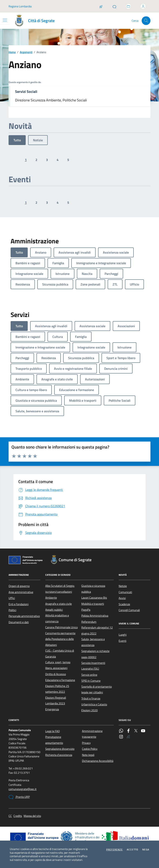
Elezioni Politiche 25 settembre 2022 (57, 689)
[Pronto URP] (114, 6)
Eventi (123, 641)
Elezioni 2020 (89, 710)
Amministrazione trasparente (92, 734)
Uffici (12, 598)
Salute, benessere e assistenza (93, 642)
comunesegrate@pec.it (23, 789)
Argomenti (26, 52)
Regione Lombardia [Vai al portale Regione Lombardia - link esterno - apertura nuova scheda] (20, 6)
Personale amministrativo (24, 616)
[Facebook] (128, 731)
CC (10, 816)
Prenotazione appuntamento (54, 740)
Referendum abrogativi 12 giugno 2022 (97, 630)
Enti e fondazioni (19, 604)
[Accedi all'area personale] (143, 6)
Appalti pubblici (54, 610)
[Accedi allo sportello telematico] (128, 6)
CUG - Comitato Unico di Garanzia (60, 653)
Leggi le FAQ (52, 731)
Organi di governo (19, 586)
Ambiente (51, 598)
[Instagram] (121, 737)
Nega (146, 850)
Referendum (89, 622)
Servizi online (89, 675)
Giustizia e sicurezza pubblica (93, 589)
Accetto (132, 850)
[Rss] (128, 737)
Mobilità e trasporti (93, 604)
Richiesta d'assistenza (59, 755)
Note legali (88, 755)
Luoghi (123, 635)
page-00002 (89, 657)
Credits (18, 816)
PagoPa (86, 610)
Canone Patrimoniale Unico (61, 627)
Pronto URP (19, 797)
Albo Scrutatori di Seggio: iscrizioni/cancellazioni (60, 589)
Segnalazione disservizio (60, 749)
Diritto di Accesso (56, 674)
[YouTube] (143, 731)
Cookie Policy (90, 749)
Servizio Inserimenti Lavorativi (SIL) (93, 666)
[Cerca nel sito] (146, 21)
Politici (12, 610)
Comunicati (125, 592)
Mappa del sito (32, 816)
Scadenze (124, 604)
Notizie (38, 140)
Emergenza (52, 709)
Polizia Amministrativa (95, 616)
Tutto (17, 140)
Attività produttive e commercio (57, 618)
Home (12, 52)
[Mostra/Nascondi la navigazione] (5, 20)
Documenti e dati (19, 622)
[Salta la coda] (101, 6)
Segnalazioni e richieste (95, 651)
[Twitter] (136, 731)
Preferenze (114, 850)
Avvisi (122, 598)
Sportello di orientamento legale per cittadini (97, 689)
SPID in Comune (91, 681)
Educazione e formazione (60, 680)
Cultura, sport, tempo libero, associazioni (58, 665)
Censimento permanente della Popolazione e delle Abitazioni (60, 639)
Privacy (86, 743)
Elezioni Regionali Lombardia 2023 (56, 700)
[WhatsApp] (121, 731)
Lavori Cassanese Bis (94, 598)
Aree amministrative (21, 592)
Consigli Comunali (129, 610)
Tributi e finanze (91, 698)
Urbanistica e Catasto (94, 704)
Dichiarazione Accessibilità (98, 761)
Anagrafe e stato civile (59, 604)
